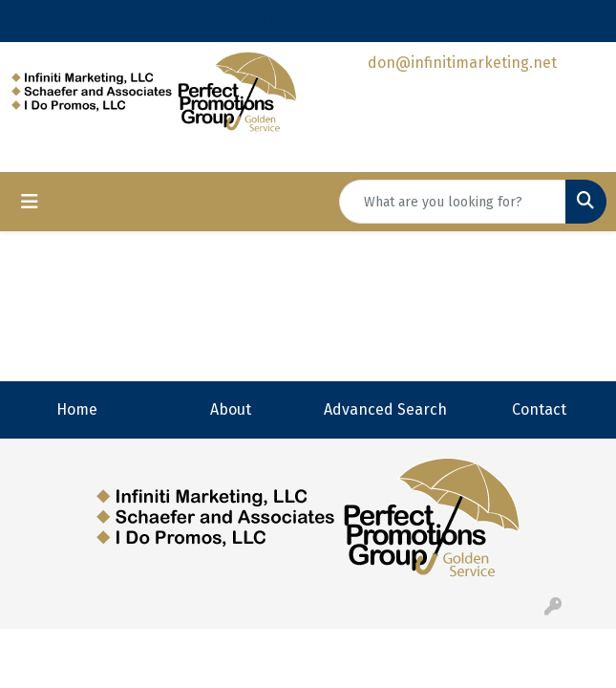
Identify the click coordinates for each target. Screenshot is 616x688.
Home (77, 409)
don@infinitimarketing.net (462, 63)
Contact (539, 409)
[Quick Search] (453, 202)
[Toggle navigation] (30, 202)
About (231, 409)
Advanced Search (385, 409)
